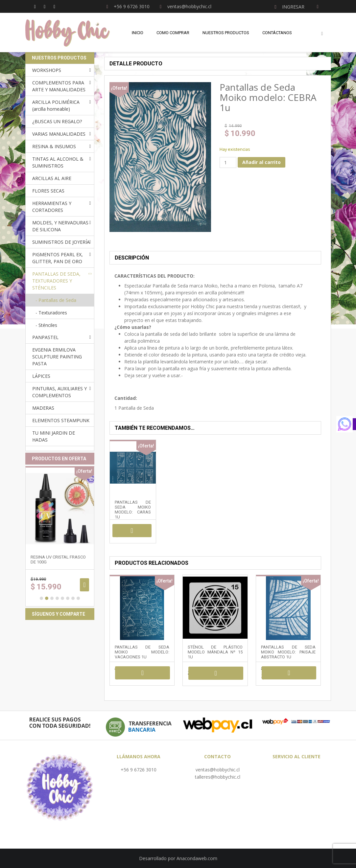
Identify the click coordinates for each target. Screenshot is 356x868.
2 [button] (47, 598)
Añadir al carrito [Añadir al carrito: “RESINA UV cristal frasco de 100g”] (84, 585)
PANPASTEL (45, 337)
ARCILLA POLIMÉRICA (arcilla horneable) (56, 105)
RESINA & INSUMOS (54, 146)
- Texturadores (51, 313)
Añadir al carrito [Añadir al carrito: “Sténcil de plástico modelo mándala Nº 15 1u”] (216, 673)
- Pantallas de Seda (56, 300)
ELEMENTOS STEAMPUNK (61, 420)
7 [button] (73, 598)
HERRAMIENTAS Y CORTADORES (52, 207)
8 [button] (78, 598)
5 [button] (62, 598)
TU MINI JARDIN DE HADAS (54, 436)
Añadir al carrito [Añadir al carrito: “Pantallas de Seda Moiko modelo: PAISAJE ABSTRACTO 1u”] (289, 673)
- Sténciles (46, 325)
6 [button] (68, 598)
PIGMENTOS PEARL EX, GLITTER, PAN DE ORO (58, 258)
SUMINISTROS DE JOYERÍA (61, 242)
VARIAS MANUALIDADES (59, 134)
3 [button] (52, 598)
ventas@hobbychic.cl (218, 770)
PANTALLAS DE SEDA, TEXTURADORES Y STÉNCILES (56, 281)
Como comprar (173, 33)
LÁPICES (41, 376)
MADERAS (43, 408)
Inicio (138, 33)
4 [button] (57, 598)
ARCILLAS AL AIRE (52, 178)
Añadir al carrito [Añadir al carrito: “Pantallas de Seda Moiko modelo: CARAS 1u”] (132, 531)
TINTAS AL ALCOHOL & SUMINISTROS (58, 162)
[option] (60, 536)
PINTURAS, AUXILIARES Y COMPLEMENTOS (59, 392)
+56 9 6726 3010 (139, 770)
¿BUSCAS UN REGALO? (57, 121)
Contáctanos (277, 33)
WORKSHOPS (47, 70)
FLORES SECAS (48, 191)
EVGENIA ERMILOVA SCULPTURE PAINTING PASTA (57, 357)
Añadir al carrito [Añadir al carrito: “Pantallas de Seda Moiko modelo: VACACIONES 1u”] (142, 673)
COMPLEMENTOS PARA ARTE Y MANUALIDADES (59, 86)
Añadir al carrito (261, 162)
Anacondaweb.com (197, 858)
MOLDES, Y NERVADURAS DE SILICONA (60, 226)
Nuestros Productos (226, 33)
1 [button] (41, 598)
